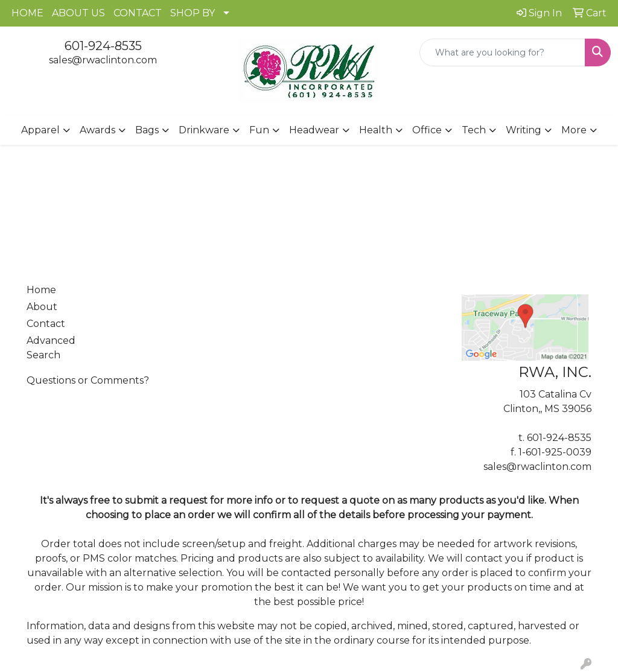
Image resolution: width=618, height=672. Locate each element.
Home (41, 290)
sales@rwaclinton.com (103, 60)
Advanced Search (51, 348)
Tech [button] (474, 130)
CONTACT (138, 13)
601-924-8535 (103, 46)
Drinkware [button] (204, 130)
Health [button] (376, 130)
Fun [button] (259, 130)
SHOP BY (193, 13)
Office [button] (427, 130)
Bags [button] (147, 130)
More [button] (574, 130)
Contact (46, 324)
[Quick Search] (502, 52)
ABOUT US (78, 13)
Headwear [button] (314, 130)
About (42, 307)
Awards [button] (97, 130)
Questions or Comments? (88, 380)
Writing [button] (524, 130)
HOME (27, 13)
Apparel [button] (40, 130)
